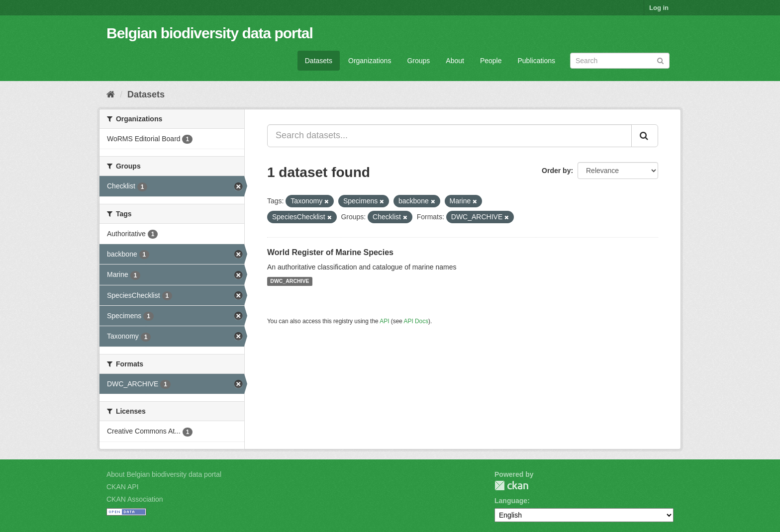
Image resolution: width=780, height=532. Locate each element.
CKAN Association (135, 499)
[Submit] (660, 60)
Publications (537, 61)
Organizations (370, 61)
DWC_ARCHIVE (290, 281)
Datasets (319, 61)
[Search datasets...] (449, 136)
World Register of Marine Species (330, 252)
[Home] (111, 94)
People (491, 61)
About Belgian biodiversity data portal (164, 474)
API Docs (416, 321)
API (384, 321)
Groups (418, 61)
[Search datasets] (620, 61)
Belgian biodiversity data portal (210, 33)
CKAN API (123, 487)
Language (511, 501)
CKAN (511, 486)
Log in (659, 8)
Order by (556, 171)
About (455, 61)
